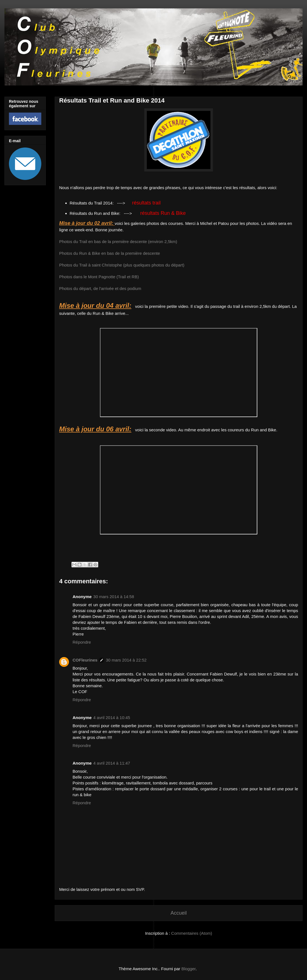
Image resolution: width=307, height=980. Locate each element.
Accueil (179, 913)
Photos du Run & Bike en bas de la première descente (110, 253)
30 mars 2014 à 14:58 (114, 597)
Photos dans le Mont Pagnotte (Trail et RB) (99, 277)
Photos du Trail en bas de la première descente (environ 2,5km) (118, 242)
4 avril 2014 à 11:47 (112, 763)
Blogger (189, 969)
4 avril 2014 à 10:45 (112, 718)
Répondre (82, 642)
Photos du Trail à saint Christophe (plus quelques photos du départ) (122, 265)
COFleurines (85, 660)
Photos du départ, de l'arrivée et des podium (100, 288)
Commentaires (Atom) (192, 933)
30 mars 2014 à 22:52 (126, 660)
